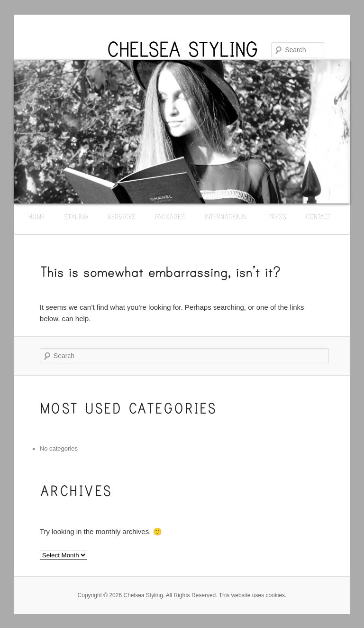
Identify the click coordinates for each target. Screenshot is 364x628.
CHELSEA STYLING (182, 50)
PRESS (277, 216)
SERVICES (122, 216)
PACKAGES (170, 216)
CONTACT (318, 216)
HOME (36, 216)
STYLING (76, 216)
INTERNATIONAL (226, 216)
